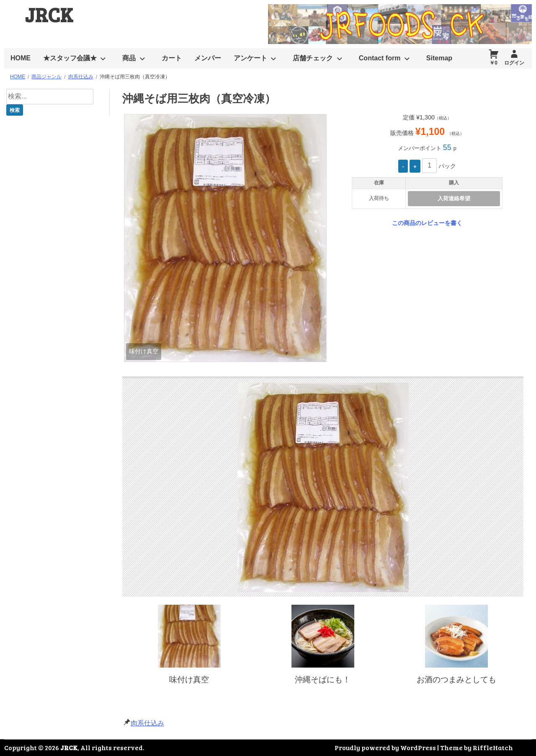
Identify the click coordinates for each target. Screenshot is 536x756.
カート (172, 58)
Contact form (380, 58)
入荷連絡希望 (454, 198)
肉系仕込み (147, 723)
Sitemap (439, 58)
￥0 (493, 63)
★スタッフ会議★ (70, 58)
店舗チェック (313, 58)
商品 (129, 58)
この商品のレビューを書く (427, 223)
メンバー (208, 58)
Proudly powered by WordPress (385, 747)
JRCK (49, 14)
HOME (21, 58)
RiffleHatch (493, 747)
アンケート (250, 58)
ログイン (514, 63)
